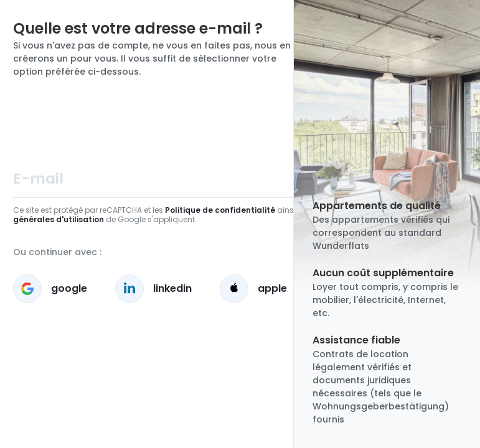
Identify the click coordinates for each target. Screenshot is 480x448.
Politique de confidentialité (220, 210)
